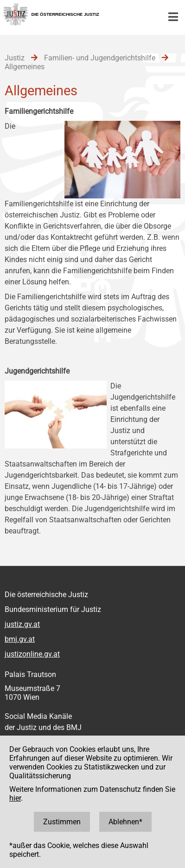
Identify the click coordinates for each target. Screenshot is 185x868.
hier (15, 798)
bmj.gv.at (20, 639)
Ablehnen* (125, 822)
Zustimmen (62, 822)
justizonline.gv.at (32, 654)
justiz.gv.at (22, 624)
